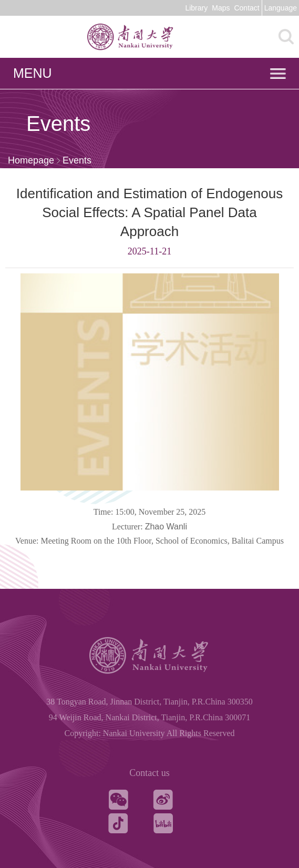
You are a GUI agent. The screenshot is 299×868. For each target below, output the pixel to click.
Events (77, 160)
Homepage (31, 160)
